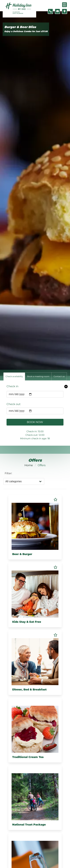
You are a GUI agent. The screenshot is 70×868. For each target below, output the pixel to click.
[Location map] (64, 11)
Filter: (8, 473)
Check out (14, 404)
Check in (12, 386)
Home (29, 465)
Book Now (35, 422)
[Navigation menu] (64, 5)
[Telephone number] (50, 11)
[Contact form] (57, 11)
